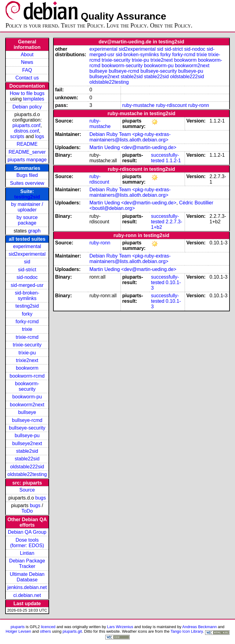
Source (27, 490)
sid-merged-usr (27, 285)
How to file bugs (27, 93)
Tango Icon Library (187, 631)
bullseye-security (27, 428)
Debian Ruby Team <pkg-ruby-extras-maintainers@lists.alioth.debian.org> (130, 137)
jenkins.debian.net (27, 587)
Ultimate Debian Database (27, 577)
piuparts (18, 627)
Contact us (27, 78)
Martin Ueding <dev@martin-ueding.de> (133, 147)
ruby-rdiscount (171, 105)
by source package (27, 220)
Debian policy (27, 107)
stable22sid (27, 459)
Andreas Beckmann (199, 627)
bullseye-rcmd (27, 420)
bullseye (27, 412)
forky (27, 314)
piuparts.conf (27, 125)
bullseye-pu (27, 435)
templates (33, 99)
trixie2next (27, 360)
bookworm (27, 368)
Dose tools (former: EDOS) (27, 543)
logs (40, 136)
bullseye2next (27, 443)
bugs (41, 498)
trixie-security (27, 345)
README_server (27, 152)
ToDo (27, 511)
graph (34, 231)
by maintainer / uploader (27, 207)
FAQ (27, 70)
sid (27, 262)
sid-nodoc (27, 277)
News (27, 62)
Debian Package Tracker (27, 563)
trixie (27, 329)
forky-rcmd (27, 322)
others (45, 631)
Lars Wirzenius (120, 627)
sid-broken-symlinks (27, 296)
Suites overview (27, 183)
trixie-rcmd (27, 337)
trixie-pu (27, 353)
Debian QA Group (27, 532)
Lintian (27, 553)
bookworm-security (27, 386)
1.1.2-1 (173, 161)
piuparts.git (72, 631)
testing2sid (27, 197)
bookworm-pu (27, 397)
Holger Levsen (18, 631)
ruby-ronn (199, 105)
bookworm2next (27, 405)
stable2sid (27, 451)
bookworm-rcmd (27, 376)
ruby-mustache (138, 105)
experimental (27, 246)
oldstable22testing (27, 474)
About (27, 55)
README (27, 144)
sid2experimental (27, 254)
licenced (48, 627)
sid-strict (27, 270)
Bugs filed (27, 175)
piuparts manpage (27, 160)
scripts (17, 136)
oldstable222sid (27, 467)
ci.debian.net (27, 595)
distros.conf (27, 131)
